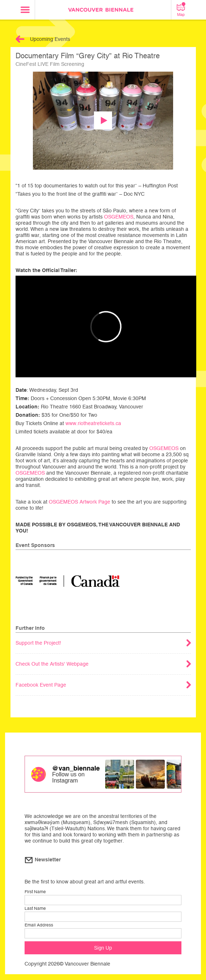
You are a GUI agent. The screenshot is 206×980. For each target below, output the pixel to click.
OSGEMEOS (119, 217)
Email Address (39, 925)
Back (20, 39)
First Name (35, 892)
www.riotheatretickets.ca (93, 423)
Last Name (35, 908)
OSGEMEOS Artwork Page (80, 502)
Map (181, 9)
